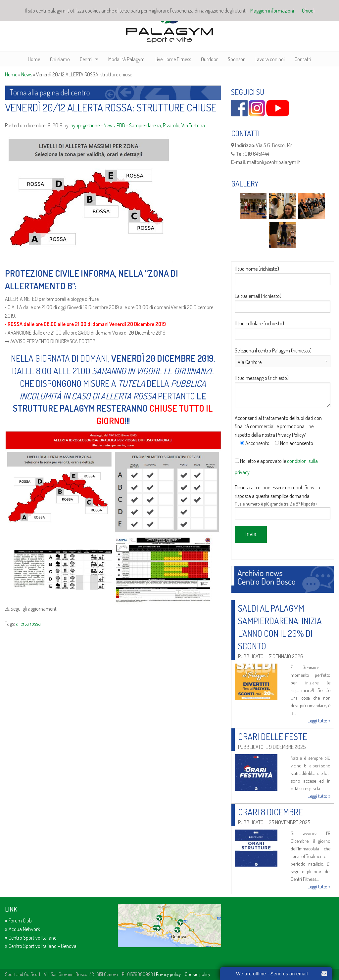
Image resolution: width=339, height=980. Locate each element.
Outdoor (209, 59)
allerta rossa (28, 624)
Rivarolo (171, 125)
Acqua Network (24, 929)
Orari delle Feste (273, 736)
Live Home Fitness (173, 59)
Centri (86, 59)
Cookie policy (197, 974)
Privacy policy (168, 974)
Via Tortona (193, 125)
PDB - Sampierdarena (139, 125)
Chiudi (308, 11)
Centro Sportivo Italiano (33, 938)
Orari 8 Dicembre (270, 812)
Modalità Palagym (126, 59)
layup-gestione (85, 125)
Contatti (303, 59)
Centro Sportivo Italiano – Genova (43, 946)
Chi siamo (60, 59)
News (27, 74)
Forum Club (20, 920)
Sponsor (236, 59)
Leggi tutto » (319, 720)
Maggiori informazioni (272, 11)
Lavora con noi (270, 59)
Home (34, 59)
